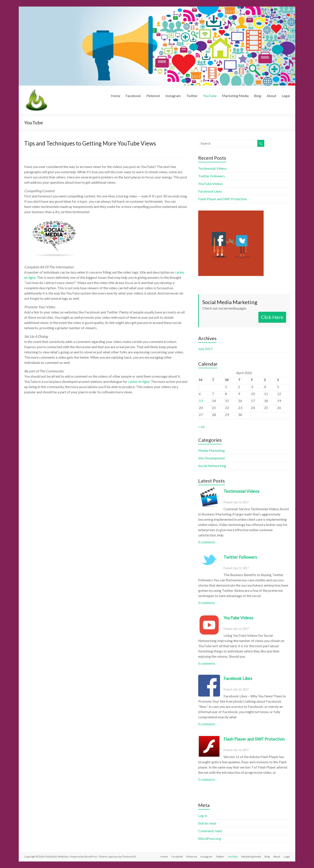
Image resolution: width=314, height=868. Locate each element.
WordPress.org (210, 838)
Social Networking (212, 466)
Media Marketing (212, 450)
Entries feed (207, 823)
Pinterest (153, 96)
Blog (258, 96)
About (271, 96)
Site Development (212, 458)
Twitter (192, 96)
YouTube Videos (211, 184)
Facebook (133, 96)
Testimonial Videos (212, 168)
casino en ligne (139, 381)
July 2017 (205, 349)
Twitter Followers (212, 176)
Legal (286, 96)
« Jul (201, 427)
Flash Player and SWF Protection (223, 199)
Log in (203, 816)
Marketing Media (235, 96)
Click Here (272, 317)
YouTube (210, 96)
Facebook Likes (210, 191)
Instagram (173, 96)
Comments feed (210, 831)
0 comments (207, 542)
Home (115, 96)
